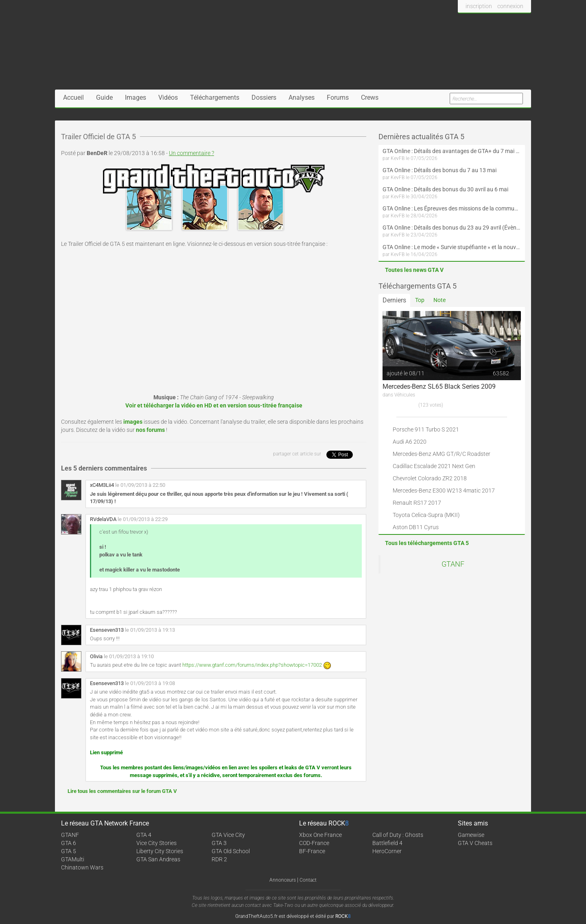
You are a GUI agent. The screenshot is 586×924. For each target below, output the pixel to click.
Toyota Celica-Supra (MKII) (426, 515)
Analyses (302, 97)
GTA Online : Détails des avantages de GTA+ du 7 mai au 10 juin (452, 151)
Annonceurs (283, 880)
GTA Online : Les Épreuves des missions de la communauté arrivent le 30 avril (452, 208)
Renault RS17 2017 (417, 503)
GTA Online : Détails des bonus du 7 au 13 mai (439, 170)
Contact (308, 880)
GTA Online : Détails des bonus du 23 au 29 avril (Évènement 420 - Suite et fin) (452, 228)
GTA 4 (144, 835)
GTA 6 (69, 843)
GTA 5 (69, 851)
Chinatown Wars (82, 867)
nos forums (150, 430)
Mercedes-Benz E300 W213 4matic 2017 (444, 490)
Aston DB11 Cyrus (416, 527)
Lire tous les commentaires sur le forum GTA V (122, 791)
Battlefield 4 (387, 843)
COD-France (314, 843)
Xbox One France (320, 835)
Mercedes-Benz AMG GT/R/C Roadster (442, 454)
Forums (338, 97)
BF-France (312, 851)
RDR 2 (219, 859)
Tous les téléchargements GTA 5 (427, 543)
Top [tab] (420, 300)
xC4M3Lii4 (102, 485)
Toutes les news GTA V (414, 270)
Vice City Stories (156, 843)
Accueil (73, 97)
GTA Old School (231, 851)
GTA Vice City (228, 835)
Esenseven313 (107, 630)
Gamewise (471, 835)
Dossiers (264, 97)
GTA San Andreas (158, 859)
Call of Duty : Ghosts (398, 835)
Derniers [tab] (394, 300)
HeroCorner (387, 851)
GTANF (453, 564)
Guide (104, 97)
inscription (479, 6)
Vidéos (168, 97)
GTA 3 (219, 843)
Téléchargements (215, 97)
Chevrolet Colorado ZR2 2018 (430, 478)
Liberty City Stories (160, 851)
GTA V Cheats (475, 843)
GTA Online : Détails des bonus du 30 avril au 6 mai (445, 189)
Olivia (96, 656)
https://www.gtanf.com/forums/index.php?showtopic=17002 (252, 665)
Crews (370, 97)
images (133, 422)
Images (136, 97)
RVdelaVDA (103, 519)
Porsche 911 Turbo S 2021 (426, 429)
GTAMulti (73, 859)
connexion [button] (510, 6)
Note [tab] (439, 300)
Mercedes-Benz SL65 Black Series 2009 (439, 386)
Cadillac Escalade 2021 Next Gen (434, 466)
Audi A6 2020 (410, 442)
